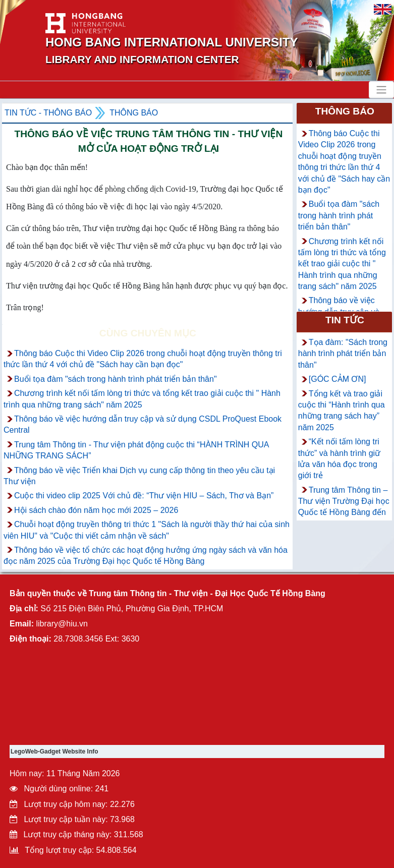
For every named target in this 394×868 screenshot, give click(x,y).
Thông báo (134, 113)
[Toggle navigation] (381, 90)
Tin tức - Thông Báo (48, 113)
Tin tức (345, 320)
